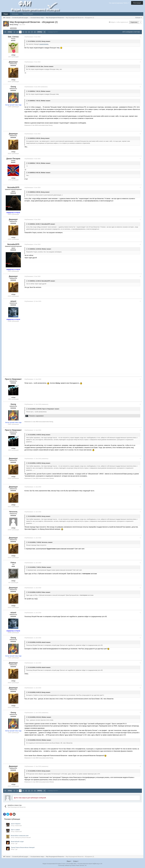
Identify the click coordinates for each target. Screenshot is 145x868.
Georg (44, 41)
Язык (69, 861)
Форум (6, 14)
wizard (44, 642)
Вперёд (40, 32)
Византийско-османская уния (20, 835)
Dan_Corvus (45, 66)
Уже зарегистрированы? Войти (119, 3)
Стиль (76, 861)
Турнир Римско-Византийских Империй (23, 847)
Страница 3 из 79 (53, 32)
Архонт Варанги (16, 823)
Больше (139, 18)
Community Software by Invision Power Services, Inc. (72, 865)
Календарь (15, 14)
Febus (44, 592)
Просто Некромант (49, 409)
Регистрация (137, 3)
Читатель (45, 542)
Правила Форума (28, 14)
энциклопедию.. (45, 44)
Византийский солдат (17, 841)
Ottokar (43, 91)
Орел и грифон (15, 829)
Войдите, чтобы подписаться (119, 22)
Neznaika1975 (46, 224)
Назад (10, 32)
